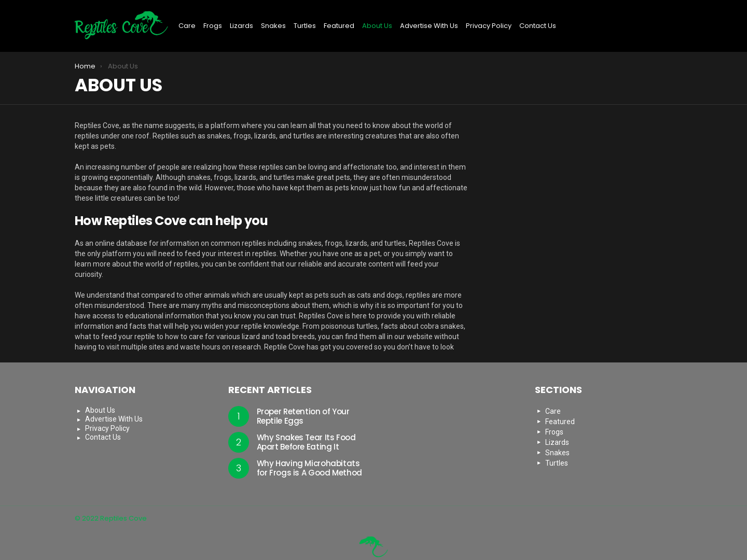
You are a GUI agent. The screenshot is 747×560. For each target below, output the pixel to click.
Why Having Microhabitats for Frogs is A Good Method (309, 468)
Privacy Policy (489, 26)
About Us (377, 26)
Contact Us (538, 26)
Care (187, 26)
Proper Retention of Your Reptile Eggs (303, 416)
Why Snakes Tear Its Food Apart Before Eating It (306, 442)
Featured (339, 26)
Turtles (305, 26)
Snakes (273, 26)
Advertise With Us (429, 26)
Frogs (213, 26)
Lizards (241, 26)
